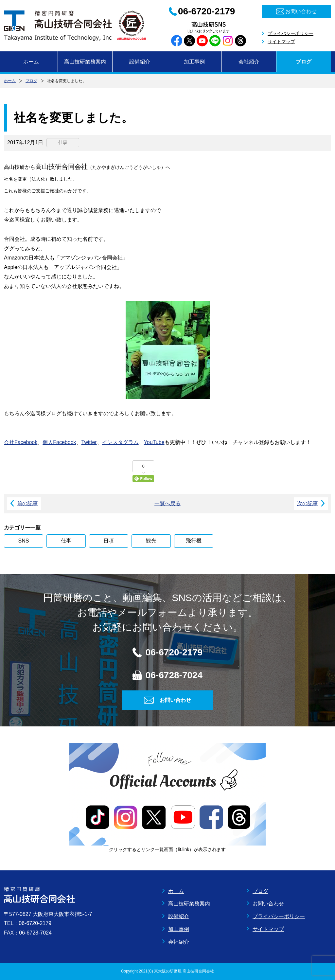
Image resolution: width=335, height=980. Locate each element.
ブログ (304, 62)
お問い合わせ (268, 904)
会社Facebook (21, 442)
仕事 (66, 541)
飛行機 (194, 541)
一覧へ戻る (167, 503)
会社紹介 (249, 62)
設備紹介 (140, 62)
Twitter (89, 442)
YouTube (154, 442)
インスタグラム (120, 442)
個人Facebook (59, 442)
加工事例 (194, 62)
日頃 (109, 541)
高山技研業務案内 (85, 62)
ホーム (31, 62)
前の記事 (27, 503)
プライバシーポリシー (291, 33)
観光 (151, 541)
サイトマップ (281, 42)
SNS (24, 541)
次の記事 (308, 503)
